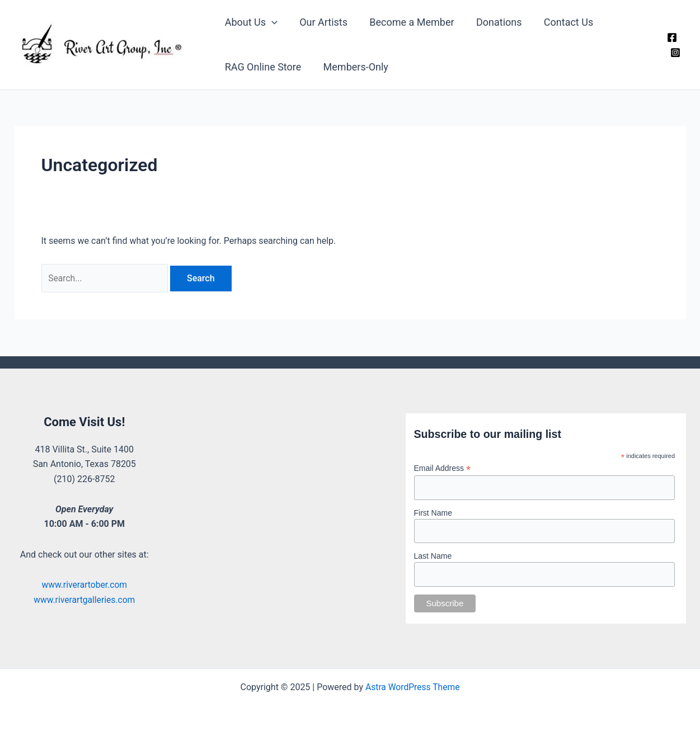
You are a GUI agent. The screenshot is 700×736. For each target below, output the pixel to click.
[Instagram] (675, 53)
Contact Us (560, 22)
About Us (250, 22)
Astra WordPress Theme (412, 687)
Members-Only (353, 67)
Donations (492, 22)
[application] (271, 22)
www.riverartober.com (84, 585)
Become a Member (407, 22)
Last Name (433, 556)
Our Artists (321, 22)
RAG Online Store (262, 67)
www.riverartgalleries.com (84, 600)
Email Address (443, 468)
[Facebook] (672, 37)
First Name (433, 512)
